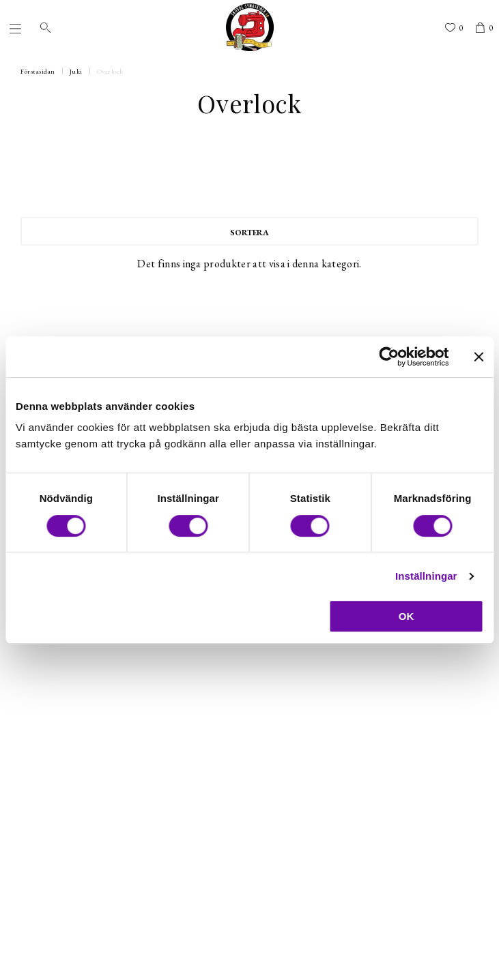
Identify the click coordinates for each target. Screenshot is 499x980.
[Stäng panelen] (479, 357)
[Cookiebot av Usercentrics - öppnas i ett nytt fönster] (389, 357)
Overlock (110, 71)
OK (407, 616)
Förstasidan (38, 71)
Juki (76, 71)
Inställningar (426, 576)
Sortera (249, 233)
